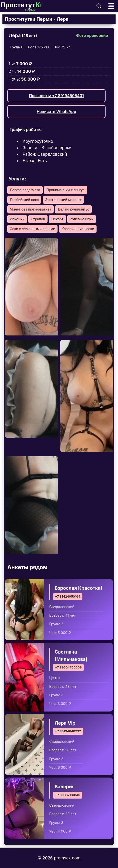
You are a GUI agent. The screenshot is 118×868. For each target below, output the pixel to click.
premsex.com (67, 858)
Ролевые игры (82, 219)
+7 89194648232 (68, 731)
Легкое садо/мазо (25, 190)
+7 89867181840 (68, 795)
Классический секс (78, 229)
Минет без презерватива (30, 209)
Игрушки (17, 219)
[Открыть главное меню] (111, 6)
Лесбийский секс (24, 200)
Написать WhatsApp (56, 111)
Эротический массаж (63, 200)
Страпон (38, 219)
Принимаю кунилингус (66, 190)
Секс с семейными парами (32, 229)
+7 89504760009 (68, 667)
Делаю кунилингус (73, 209)
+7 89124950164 (68, 596)
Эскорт (57, 219)
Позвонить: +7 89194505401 (56, 96)
